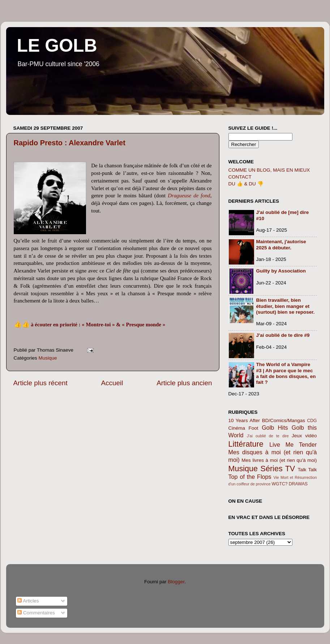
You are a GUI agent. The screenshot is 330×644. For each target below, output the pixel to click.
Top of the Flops (250, 477)
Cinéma (237, 428)
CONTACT (240, 177)
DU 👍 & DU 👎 (246, 184)
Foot (254, 428)
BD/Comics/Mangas (284, 420)
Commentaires (36, 613)
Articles (28, 601)
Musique (48, 358)
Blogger (176, 582)
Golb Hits (275, 428)
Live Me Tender (293, 445)
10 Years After (244, 420)
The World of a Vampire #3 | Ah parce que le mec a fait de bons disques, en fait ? (286, 373)
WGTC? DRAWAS (290, 484)
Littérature (246, 444)
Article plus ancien (184, 383)
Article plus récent (40, 383)
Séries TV (278, 469)
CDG (312, 421)
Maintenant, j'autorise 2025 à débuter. (281, 244)
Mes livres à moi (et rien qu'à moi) (279, 460)
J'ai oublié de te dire (268, 436)
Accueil (112, 383)
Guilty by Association (281, 271)
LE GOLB (57, 46)
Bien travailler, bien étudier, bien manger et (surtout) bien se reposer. (286, 306)
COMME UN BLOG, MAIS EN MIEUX (269, 170)
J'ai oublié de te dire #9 (283, 335)
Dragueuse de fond (189, 196)
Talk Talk (307, 470)
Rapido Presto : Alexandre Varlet (70, 143)
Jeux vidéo (304, 436)
